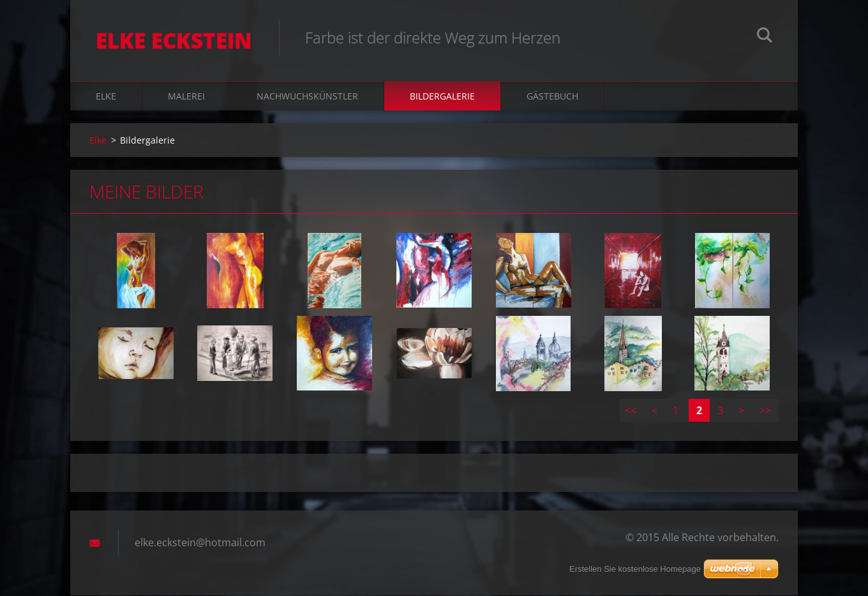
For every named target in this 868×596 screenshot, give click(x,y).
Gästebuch (552, 97)
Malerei (186, 97)
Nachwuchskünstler (307, 97)
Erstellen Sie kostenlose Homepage (635, 569)
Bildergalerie (442, 97)
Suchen (765, 37)
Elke (106, 97)
